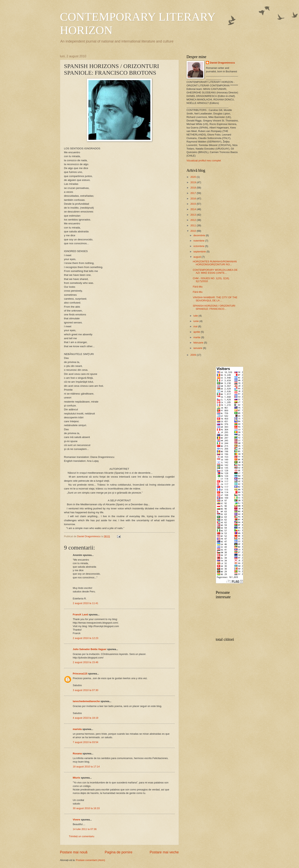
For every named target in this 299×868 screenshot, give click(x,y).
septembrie (200, 252)
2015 (193, 204)
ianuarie (198, 348)
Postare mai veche (164, 852)
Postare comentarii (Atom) (91, 860)
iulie (196, 316)
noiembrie (199, 241)
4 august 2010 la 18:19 (86, 718)
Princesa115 (80, 674)
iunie (196, 321)
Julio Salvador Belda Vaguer (90, 649)
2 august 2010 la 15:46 (86, 662)
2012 (193, 220)
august (198, 257)
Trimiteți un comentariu (82, 836)
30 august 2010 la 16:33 (86, 808)
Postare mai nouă (74, 852)
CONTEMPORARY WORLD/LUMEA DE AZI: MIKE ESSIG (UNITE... (215, 271)
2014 (193, 209)
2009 (193, 355)
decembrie (200, 235)
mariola (77, 729)
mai (196, 326)
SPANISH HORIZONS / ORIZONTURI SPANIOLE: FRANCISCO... (214, 307)
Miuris (77, 778)
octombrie (199, 246)
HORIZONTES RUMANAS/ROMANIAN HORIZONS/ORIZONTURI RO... (215, 263)
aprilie (197, 332)
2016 (193, 199)
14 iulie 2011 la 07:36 (85, 829)
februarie (199, 343)
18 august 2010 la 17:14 (86, 767)
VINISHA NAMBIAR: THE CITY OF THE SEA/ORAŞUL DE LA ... (215, 299)
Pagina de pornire (118, 852)
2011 (193, 225)
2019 (193, 182)
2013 (193, 215)
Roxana (77, 753)
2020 (193, 177)
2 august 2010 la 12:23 (86, 638)
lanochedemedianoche (86, 701)
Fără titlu (198, 287)
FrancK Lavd (80, 615)
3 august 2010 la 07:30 (86, 690)
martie (197, 337)
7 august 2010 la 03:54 (86, 742)
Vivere (77, 820)
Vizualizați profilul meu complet (204, 161)
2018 (193, 188)
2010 (193, 231)
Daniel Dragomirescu (222, 63)
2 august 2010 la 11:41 (86, 603)
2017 (193, 193)
